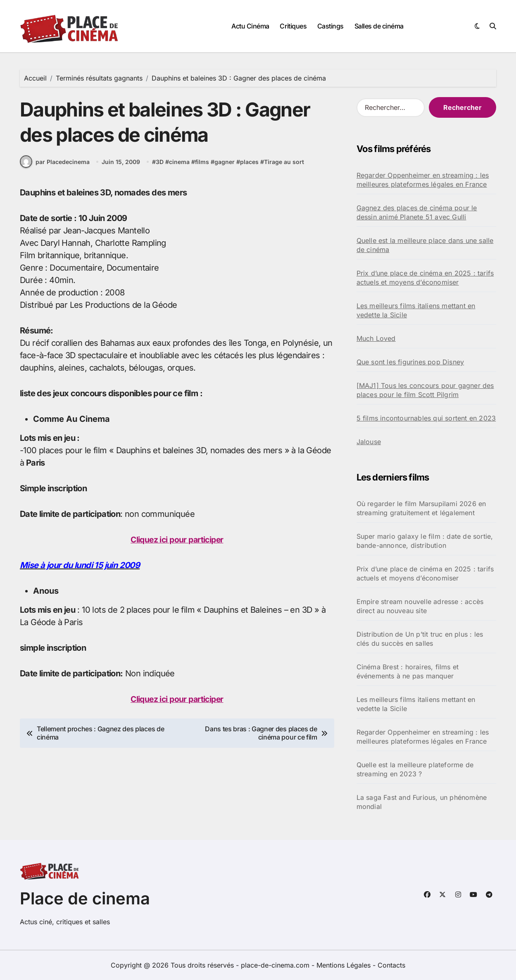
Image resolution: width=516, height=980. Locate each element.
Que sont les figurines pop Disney (410, 362)
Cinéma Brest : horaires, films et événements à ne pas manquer (408, 671)
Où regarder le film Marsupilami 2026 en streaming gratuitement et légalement (421, 508)
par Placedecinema (55, 165)
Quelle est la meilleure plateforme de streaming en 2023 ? (415, 769)
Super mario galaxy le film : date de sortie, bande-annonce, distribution (425, 541)
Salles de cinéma (379, 26)
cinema (179, 165)
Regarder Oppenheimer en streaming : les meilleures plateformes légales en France (423, 180)
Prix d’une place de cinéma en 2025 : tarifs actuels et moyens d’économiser (425, 278)
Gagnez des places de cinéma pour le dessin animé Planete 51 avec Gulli (417, 212)
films (202, 165)
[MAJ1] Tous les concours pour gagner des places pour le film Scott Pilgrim (425, 390)
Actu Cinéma (250, 26)
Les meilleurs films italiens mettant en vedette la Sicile (416, 310)
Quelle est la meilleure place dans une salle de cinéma (425, 245)
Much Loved (376, 338)
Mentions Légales (345, 965)
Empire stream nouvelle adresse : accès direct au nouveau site (420, 606)
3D (160, 165)
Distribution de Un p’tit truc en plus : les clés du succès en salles (420, 639)
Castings (331, 26)
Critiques (293, 26)
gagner (225, 165)
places (249, 165)
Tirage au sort (284, 165)
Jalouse (369, 442)
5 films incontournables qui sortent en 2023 (426, 418)
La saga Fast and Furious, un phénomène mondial (422, 802)
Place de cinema (85, 898)
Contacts (391, 965)
